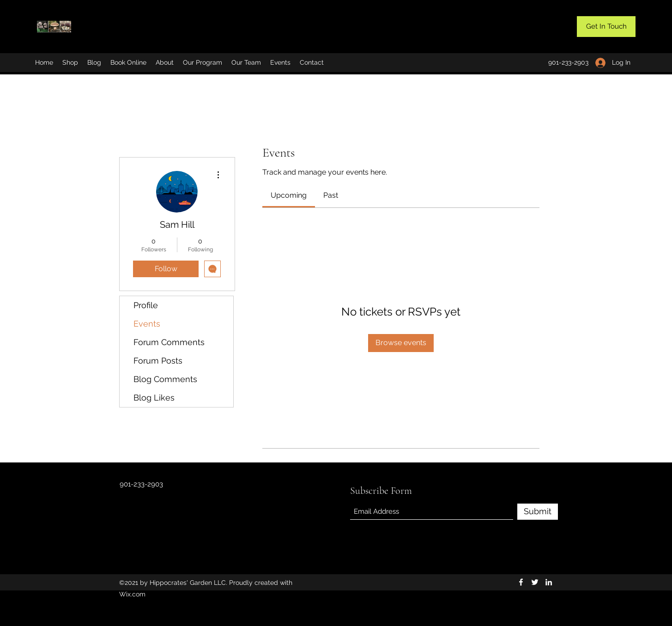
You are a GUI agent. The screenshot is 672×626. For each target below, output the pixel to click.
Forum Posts (158, 361)
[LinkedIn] (549, 582)
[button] (606, 27)
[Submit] (538, 512)
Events (147, 324)
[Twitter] (535, 582)
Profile (146, 305)
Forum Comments (169, 342)
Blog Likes (154, 398)
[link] (289, 195)
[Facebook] (521, 582)
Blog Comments (165, 379)
